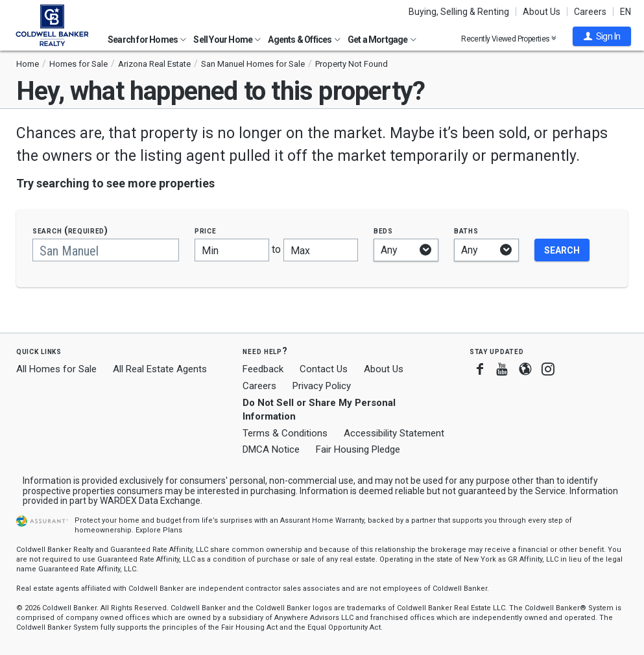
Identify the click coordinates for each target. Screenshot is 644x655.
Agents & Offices (304, 40)
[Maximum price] (321, 250)
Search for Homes (147, 40)
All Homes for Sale (56, 369)
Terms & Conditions (285, 433)
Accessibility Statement (394, 433)
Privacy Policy (322, 386)
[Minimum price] (232, 250)
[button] (602, 36)
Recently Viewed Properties (509, 39)
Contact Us (324, 369)
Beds (383, 231)
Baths (466, 231)
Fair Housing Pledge (358, 449)
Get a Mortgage (382, 40)
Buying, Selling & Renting (459, 12)
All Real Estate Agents (160, 369)
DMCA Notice (271, 449)
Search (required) (70, 231)
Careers (590, 12)
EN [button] (626, 12)
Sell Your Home (227, 40)
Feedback (263, 369)
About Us (542, 12)
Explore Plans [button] (159, 530)
